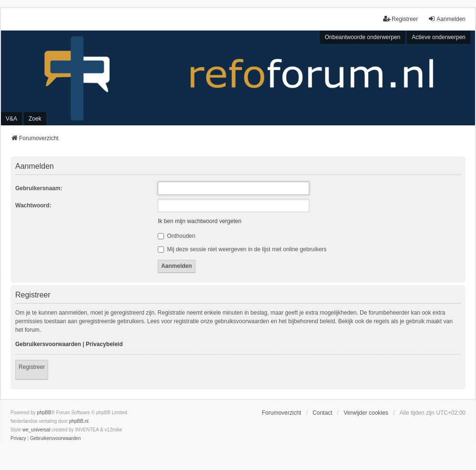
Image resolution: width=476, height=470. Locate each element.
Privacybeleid (104, 344)
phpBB (44, 413)
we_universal (36, 430)
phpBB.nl (79, 421)
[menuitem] (18, 439)
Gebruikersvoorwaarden (48, 344)
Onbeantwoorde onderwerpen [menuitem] (362, 37)
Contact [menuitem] (322, 413)
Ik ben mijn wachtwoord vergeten (199, 221)
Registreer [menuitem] (400, 19)
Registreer (32, 367)
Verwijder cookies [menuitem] (366, 413)
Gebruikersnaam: (39, 188)
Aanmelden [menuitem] (447, 19)
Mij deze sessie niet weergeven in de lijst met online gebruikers (242, 249)
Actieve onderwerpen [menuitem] (439, 37)
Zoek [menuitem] (35, 119)
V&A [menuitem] (11, 119)
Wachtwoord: (33, 205)
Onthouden (177, 236)
